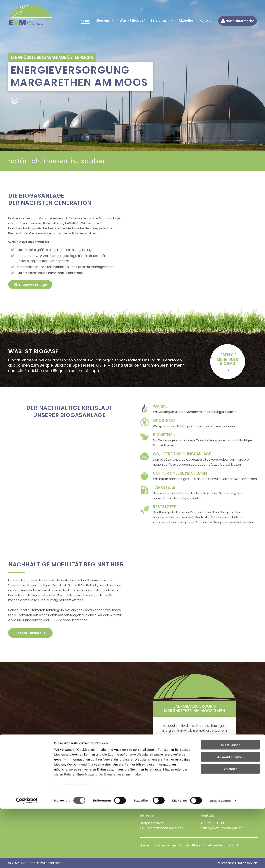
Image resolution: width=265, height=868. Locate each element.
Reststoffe (164, 507)
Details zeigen (220, 860)
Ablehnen (230, 828)
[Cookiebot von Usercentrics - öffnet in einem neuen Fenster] (27, 860)
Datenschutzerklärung (72, 844)
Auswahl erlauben (230, 816)
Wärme (160, 406)
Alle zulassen (230, 804)
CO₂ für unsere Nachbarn (180, 473)
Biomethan (164, 435)
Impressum (102, 844)
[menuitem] (85, 21)
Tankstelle (164, 487)
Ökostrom (164, 420)
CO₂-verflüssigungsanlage (182, 454)
